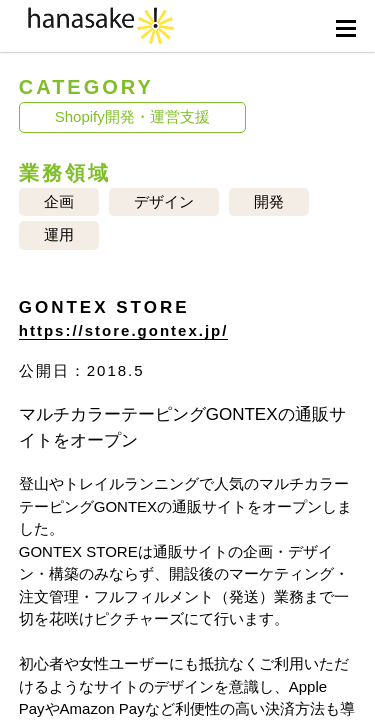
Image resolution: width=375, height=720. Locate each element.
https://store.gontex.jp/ (124, 330)
